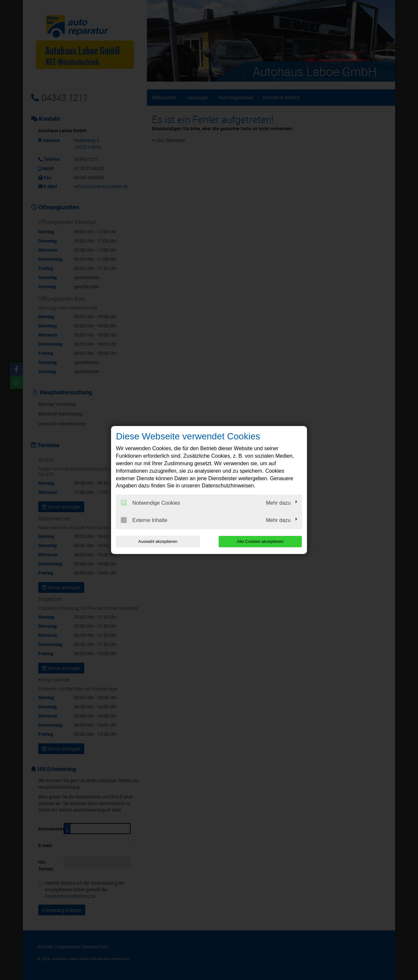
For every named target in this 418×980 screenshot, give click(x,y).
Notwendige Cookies (151, 503)
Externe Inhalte (144, 520)
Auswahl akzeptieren (158, 541)
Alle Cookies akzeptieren (260, 541)
